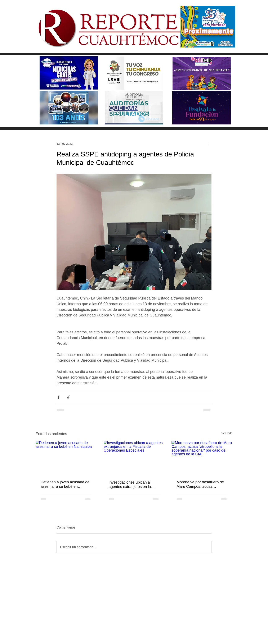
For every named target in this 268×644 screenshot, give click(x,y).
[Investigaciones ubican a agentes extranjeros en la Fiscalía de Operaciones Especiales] (134, 458)
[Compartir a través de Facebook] (59, 397)
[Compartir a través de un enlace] (69, 397)
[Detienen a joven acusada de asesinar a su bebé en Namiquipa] (66, 458)
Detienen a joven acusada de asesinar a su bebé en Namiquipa (65, 484)
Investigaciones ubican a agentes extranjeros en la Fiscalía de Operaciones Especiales (130, 485)
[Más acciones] (209, 144)
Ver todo (227, 433)
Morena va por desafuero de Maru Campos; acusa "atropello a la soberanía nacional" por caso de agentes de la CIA (202, 484)
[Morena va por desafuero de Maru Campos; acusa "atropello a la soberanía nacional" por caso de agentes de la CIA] (202, 458)
